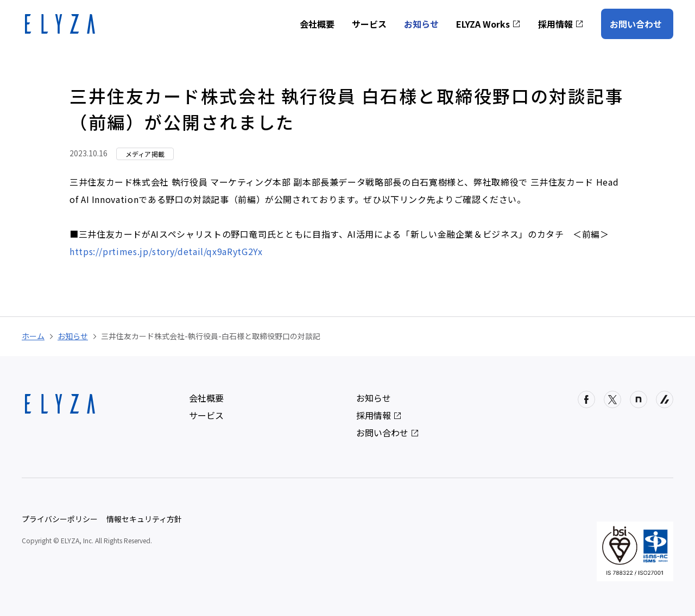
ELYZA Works (488, 24)
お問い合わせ (636, 24)
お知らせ (421, 24)
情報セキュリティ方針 (144, 519)
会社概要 (317, 24)
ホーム (33, 336)
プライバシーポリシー (60, 519)
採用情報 (561, 24)
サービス (369, 24)
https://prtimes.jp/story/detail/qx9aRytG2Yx (166, 251)
